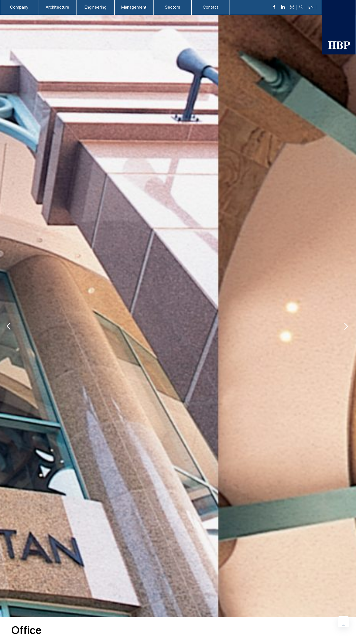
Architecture (57, 7)
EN (311, 7)
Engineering (96, 7)
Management (134, 7)
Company (19, 7)
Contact (211, 7)
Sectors (173, 7)
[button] (346, 326)
